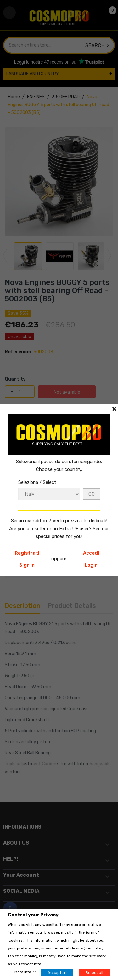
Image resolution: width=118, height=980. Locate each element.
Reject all (94, 973)
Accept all (57, 973)
